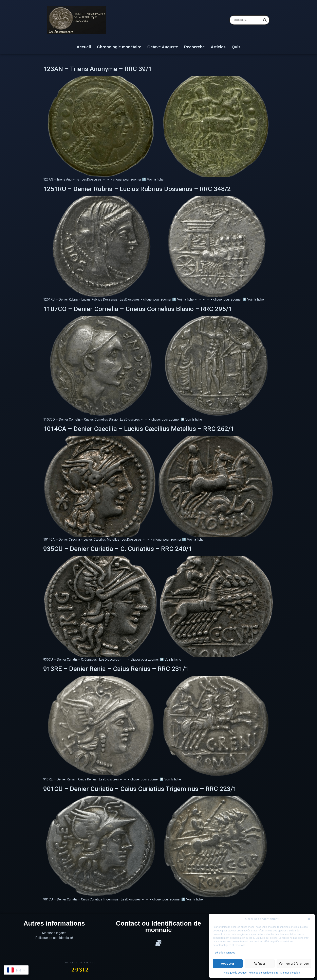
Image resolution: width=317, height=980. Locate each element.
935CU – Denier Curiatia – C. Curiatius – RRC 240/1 (118, 549)
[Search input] (248, 20)
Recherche (194, 47)
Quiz (236, 47)
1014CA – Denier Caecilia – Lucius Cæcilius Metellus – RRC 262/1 (139, 429)
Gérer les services (225, 953)
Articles (218, 47)
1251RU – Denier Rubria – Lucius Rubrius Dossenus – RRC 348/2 (137, 189)
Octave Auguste (163, 47)
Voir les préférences (294, 964)
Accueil (84, 47)
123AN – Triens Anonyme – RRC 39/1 (98, 69)
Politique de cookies (235, 973)
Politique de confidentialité (264, 973)
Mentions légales (290, 973)
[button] (309, 919)
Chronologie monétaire (119, 47)
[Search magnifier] (265, 20)
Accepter (228, 964)
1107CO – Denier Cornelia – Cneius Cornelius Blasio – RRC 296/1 (138, 309)
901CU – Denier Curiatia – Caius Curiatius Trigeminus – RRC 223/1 (140, 789)
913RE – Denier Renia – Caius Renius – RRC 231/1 (116, 669)
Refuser (260, 964)
